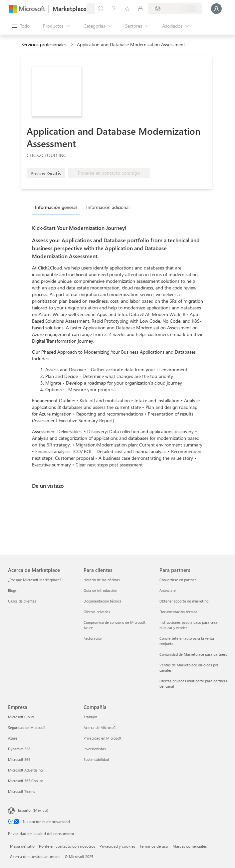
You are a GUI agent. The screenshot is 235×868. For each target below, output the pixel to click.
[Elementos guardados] (127, 9)
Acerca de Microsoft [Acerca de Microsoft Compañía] (100, 727)
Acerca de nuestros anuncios (35, 856)
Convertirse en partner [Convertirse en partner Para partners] (178, 580)
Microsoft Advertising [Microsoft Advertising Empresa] (25, 770)
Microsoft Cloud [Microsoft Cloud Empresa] (21, 717)
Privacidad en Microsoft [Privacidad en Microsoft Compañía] (103, 738)
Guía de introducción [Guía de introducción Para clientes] (100, 590)
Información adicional (108, 207)
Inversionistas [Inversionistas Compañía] (95, 749)
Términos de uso (154, 846)
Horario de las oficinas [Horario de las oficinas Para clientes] (102, 580)
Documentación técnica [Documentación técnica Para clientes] (103, 601)
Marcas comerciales (190, 846)
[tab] (58, 207)
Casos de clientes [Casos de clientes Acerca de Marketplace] (22, 601)
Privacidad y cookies (117, 846)
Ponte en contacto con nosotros (67, 846)
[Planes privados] (140, 9)
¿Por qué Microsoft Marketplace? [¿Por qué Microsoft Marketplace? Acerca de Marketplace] (35, 580)
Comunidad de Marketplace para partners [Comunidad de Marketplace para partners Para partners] (193, 654)
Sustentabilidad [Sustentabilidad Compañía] (96, 759)
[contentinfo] (72, 45)
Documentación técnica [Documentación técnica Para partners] (178, 612)
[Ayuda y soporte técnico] (114, 9)
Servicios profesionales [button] (44, 44)
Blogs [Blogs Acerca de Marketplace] (12, 590)
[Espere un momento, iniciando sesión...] (216, 9)
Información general (56, 207)
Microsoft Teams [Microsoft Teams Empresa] (21, 791)
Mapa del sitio (22, 846)
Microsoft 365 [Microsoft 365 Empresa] (19, 759)
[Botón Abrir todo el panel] (21, 26)
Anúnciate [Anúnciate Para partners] (168, 590)
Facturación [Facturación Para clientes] (93, 638)
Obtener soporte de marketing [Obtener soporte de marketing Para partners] (184, 601)
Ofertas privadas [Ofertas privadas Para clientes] (97, 612)
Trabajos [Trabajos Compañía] (91, 717)
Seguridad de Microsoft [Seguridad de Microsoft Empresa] (27, 727)
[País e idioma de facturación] (175, 9)
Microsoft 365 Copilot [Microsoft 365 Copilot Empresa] (25, 781)
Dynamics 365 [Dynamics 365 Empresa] (19, 749)
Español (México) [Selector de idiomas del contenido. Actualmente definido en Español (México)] (33, 810)
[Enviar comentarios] (101, 9)
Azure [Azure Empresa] (13, 738)
